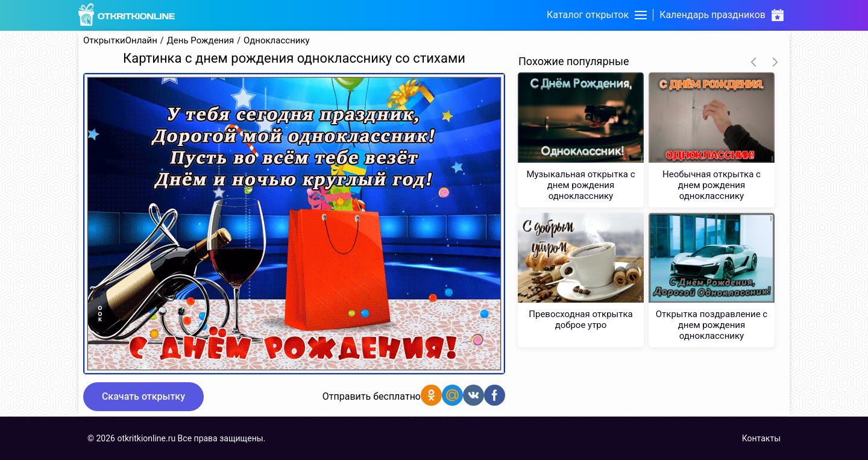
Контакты (761, 438)
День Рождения (201, 41)
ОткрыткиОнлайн (120, 41)
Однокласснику (277, 41)
